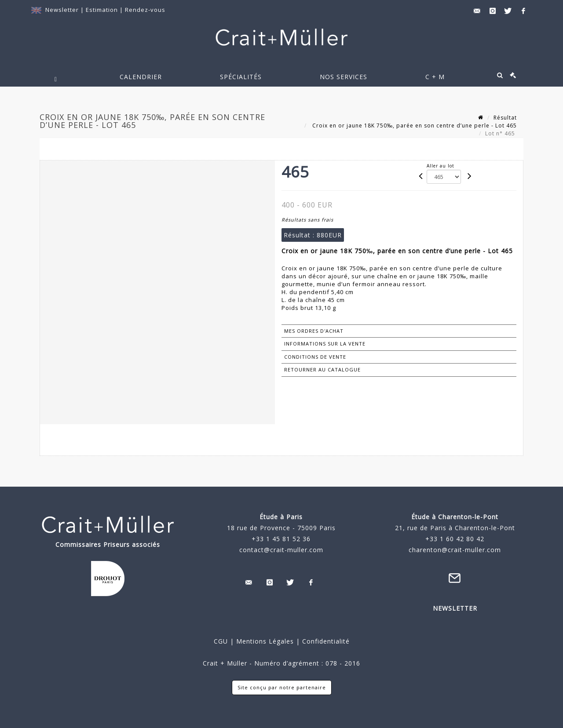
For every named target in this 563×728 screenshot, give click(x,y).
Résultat (505, 118)
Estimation (103, 10)
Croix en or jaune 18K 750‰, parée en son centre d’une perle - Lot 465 (414, 126)
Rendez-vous (145, 10)
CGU (221, 641)
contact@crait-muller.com (281, 550)
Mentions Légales (265, 641)
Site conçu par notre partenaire (282, 687)
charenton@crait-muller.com (455, 550)
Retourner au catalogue (322, 369)
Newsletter (62, 10)
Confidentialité (325, 641)
